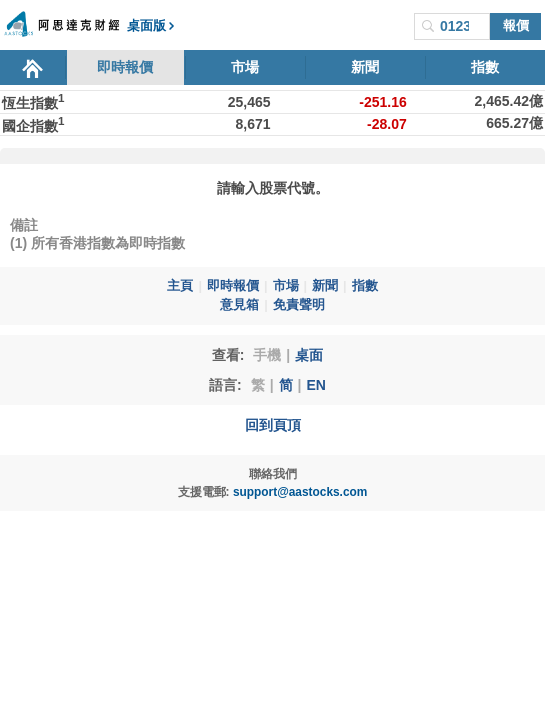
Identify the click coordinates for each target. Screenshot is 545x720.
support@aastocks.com (300, 492)
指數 (485, 67)
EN (315, 385)
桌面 (309, 355)
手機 (267, 355)
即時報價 (125, 67)
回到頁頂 (273, 425)
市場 (245, 67)
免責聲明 (299, 305)
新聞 (365, 67)
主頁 (180, 286)
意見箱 (239, 305)
